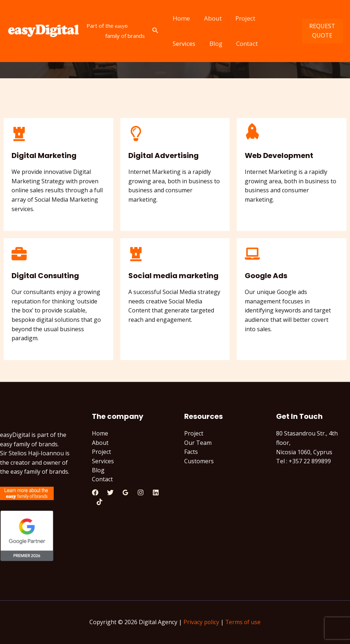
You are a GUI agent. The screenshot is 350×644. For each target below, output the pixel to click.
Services (275, 18)
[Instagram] (141, 493)
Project (241, 18)
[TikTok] (99, 502)
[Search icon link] (155, 31)
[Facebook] (95, 493)
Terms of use (243, 622)
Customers (199, 461)
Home (181, 18)
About (210, 18)
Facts (191, 452)
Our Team (198, 443)
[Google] (125, 493)
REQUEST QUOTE (322, 31)
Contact (208, 43)
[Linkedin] (156, 493)
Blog (178, 43)
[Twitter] (110, 493)
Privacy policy (201, 622)
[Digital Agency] (43, 31)
